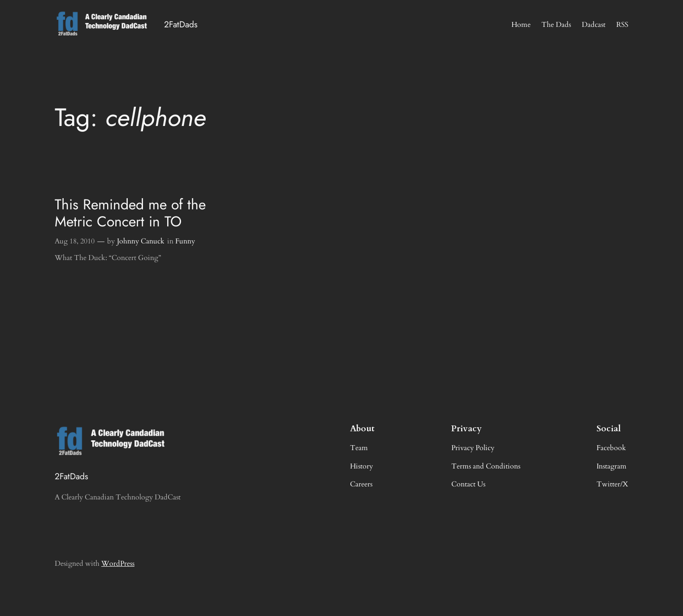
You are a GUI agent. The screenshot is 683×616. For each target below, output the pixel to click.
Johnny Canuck (141, 241)
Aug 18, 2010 (75, 241)
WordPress (118, 564)
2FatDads (181, 24)
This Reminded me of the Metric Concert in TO (130, 213)
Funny (185, 241)
